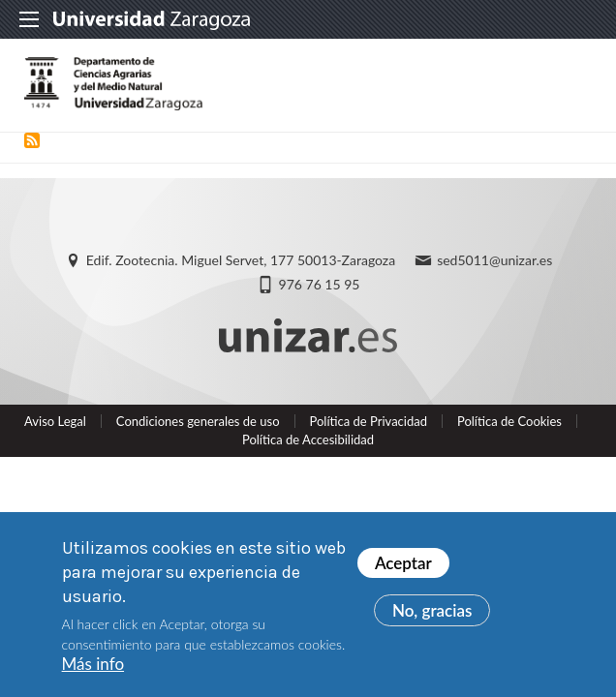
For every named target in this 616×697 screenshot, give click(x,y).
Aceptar (403, 564)
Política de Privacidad (369, 421)
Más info (93, 666)
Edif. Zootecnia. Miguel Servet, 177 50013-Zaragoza (241, 260)
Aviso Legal (55, 421)
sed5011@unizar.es (494, 260)
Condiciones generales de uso (198, 421)
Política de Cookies (509, 421)
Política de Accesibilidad (308, 439)
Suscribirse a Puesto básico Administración (32, 140)
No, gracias (432, 611)
